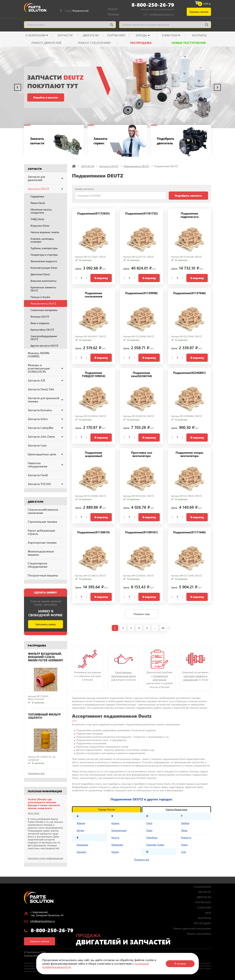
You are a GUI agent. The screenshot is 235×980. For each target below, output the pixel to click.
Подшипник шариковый (94, 454)
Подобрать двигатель (166, 141)
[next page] (170, 628)
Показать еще (142, 614)
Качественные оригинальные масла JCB (123, 676)
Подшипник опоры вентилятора (189, 454)
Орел (149, 830)
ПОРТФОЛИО (116, 35)
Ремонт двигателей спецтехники (192, 928)
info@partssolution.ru (162, 14)
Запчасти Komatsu (45, 410)
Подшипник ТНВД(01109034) (94, 375)
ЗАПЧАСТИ (65, 35)
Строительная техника (42, 522)
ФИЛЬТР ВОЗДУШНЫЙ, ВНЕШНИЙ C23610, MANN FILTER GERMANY (46, 657)
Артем (80, 830)
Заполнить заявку (46, 624)
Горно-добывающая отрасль (41, 532)
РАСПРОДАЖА (141, 43)
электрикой (159, 680)
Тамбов (185, 823)
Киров (115, 852)
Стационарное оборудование (38, 565)
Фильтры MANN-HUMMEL (39, 355)
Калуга (115, 837)
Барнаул (81, 852)
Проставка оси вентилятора (142, 454)
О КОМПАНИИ (35, 35)
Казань (115, 823)
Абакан (81, 823)
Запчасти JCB (45, 380)
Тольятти (186, 837)
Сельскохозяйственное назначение (43, 511)
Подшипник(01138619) (94, 532)
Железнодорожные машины (41, 553)
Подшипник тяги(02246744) (141, 375)
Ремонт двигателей (46, 43)
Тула (183, 852)
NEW (208, 913)
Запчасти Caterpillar (45, 428)
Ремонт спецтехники (94, 43)
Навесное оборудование (45, 465)
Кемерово (117, 845)
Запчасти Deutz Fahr (41, 389)
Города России (107, 809)
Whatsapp (113, 14)
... (155, 628)
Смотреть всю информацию (45, 858)
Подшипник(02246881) (189, 373)
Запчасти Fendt (38, 475)
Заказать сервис (101, 141)
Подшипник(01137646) (189, 293)
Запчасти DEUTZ (45, 189)
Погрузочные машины (43, 575)
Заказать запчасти (38, 141)
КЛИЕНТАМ (170, 35)
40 (163, 628)
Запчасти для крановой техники (45, 400)
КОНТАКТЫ (199, 35)
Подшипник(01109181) (141, 532)
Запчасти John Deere (45, 437)
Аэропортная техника (42, 542)
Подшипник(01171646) (189, 532)
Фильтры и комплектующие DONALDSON (45, 368)
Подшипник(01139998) (141, 293)
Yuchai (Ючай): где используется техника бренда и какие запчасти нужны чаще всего (44, 804)
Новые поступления (189, 43)
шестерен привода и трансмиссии (195, 678)
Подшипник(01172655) (94, 214)
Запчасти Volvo (45, 419)
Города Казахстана (176, 809)
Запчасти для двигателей (45, 178)
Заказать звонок (199, 12)
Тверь (184, 830)
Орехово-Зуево (155, 845)
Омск (149, 823)
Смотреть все (36, 773)
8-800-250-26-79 (153, 5)
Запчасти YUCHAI (45, 484)
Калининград (119, 830)
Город (77, 11)
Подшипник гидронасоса (190, 215)
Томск (184, 845)
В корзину (101, 278)
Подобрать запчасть (188, 196)
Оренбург (152, 837)
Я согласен (180, 964)
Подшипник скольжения (94, 295)
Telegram (113, 9)
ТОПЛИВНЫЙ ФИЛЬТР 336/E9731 (44, 716)
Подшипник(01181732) (141, 214)
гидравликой (160, 676)
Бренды (141, 35)
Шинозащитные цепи (45, 454)
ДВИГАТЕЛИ (91, 35)
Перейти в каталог (46, 97)
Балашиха (82, 845)
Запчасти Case (37, 445)
